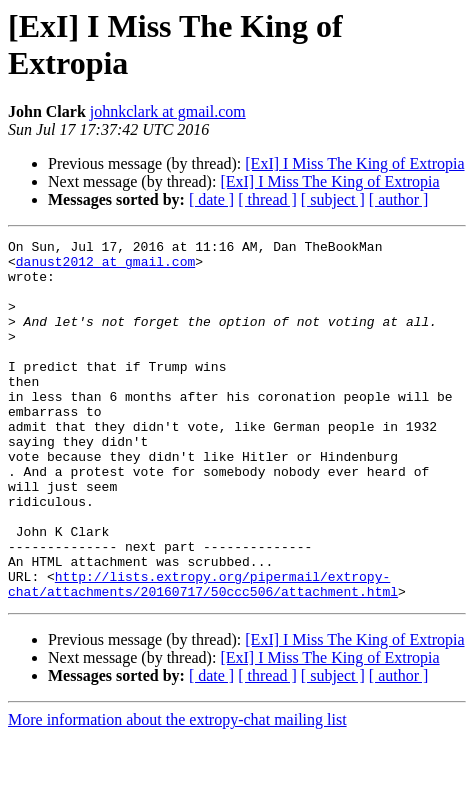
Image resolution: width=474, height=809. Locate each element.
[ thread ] (267, 199)
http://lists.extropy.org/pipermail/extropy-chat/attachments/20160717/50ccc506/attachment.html (203, 654)
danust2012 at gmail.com (105, 267)
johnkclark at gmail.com (168, 111)
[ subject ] (333, 199)
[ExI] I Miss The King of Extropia (354, 163)
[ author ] (399, 199)
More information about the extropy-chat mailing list (177, 791)
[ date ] (211, 199)
